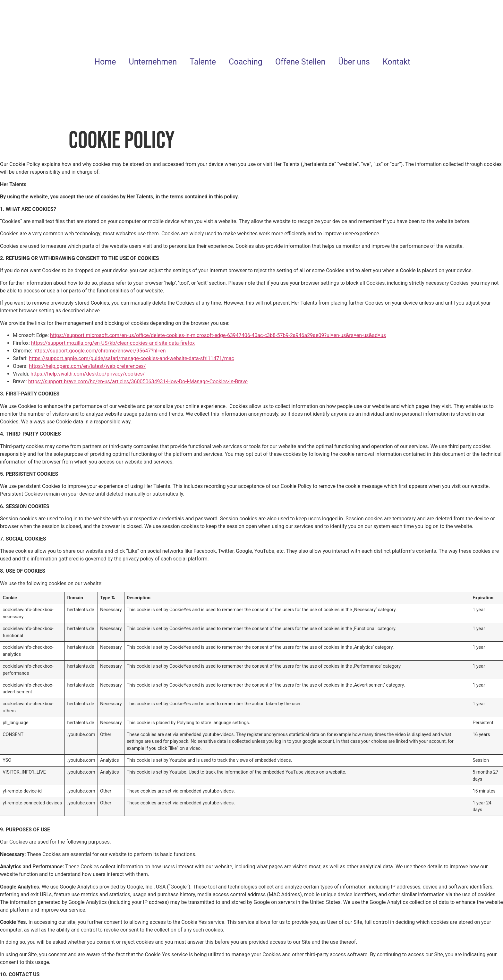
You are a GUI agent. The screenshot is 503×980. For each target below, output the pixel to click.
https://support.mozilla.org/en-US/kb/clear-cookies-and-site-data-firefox (113, 343)
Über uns (354, 62)
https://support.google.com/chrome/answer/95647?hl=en (100, 351)
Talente (203, 62)
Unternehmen (153, 62)
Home (105, 62)
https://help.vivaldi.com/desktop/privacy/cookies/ (88, 374)
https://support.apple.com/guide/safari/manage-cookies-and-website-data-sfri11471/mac (132, 358)
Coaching (246, 62)
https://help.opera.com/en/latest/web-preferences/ (87, 366)
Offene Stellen (300, 62)
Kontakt (396, 62)
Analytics (398, 902)
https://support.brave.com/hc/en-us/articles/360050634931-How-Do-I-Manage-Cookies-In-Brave (138, 382)
